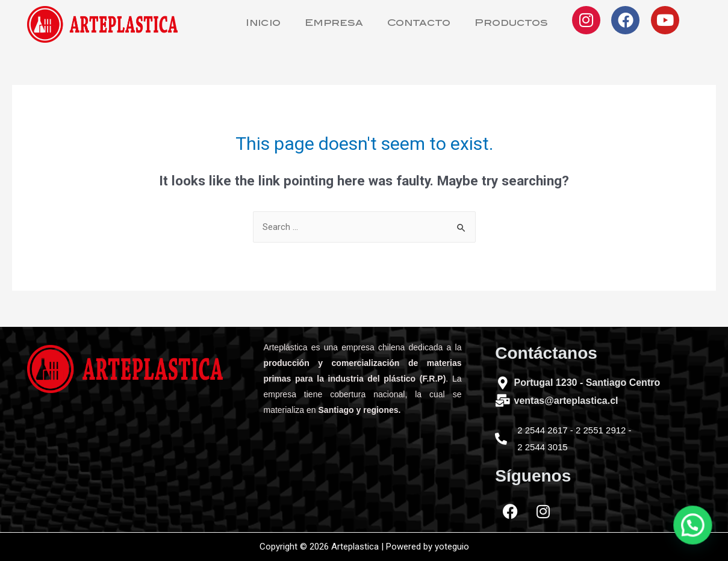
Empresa (334, 24)
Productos (511, 24)
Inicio (263, 24)
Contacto (419, 24)
